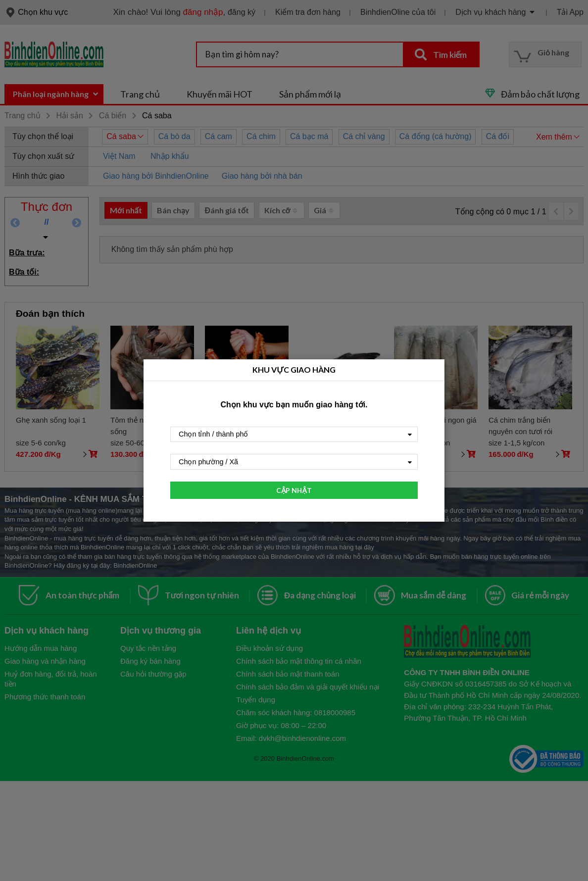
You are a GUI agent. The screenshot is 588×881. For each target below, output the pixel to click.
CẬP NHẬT (294, 490)
